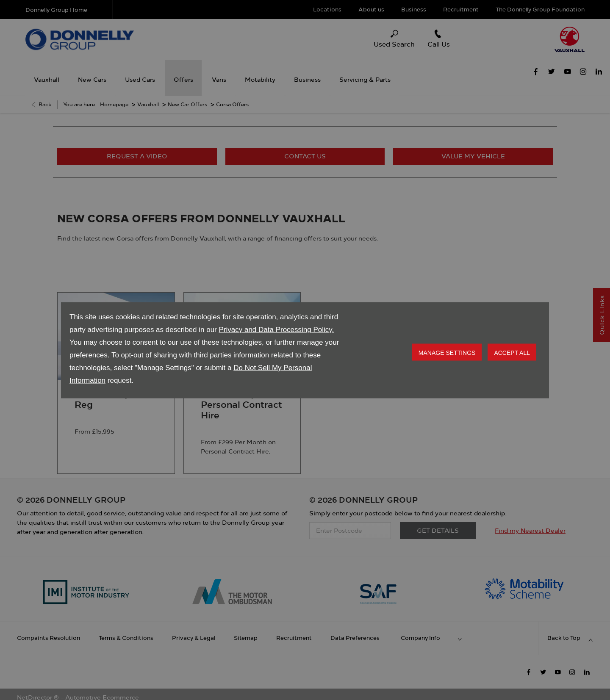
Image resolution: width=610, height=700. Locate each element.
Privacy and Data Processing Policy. (276, 329)
